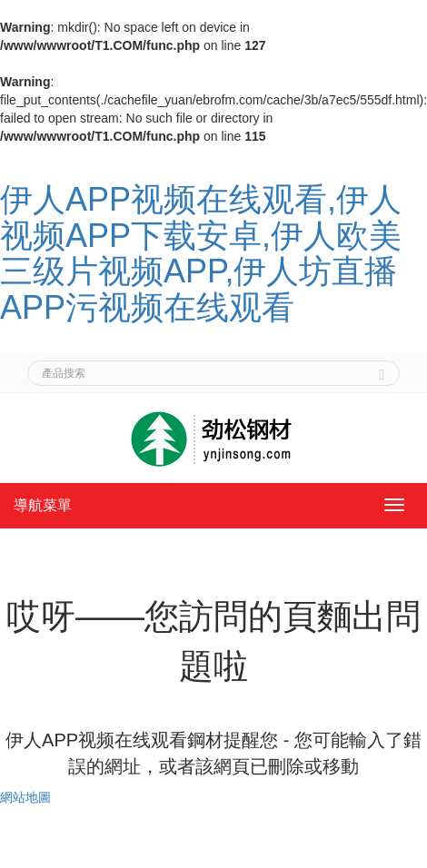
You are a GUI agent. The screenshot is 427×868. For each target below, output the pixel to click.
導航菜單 (43, 505)
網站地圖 (25, 797)
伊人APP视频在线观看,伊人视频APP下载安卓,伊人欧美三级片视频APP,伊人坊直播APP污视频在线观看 (201, 253)
